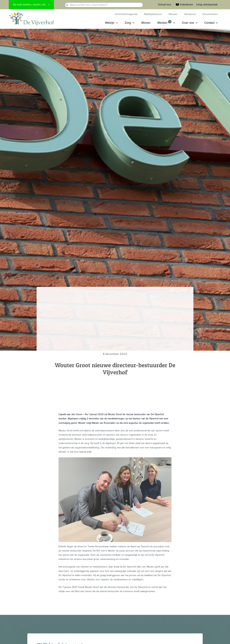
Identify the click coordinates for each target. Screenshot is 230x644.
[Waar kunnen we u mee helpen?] (104, 5)
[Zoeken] (67, 5)
